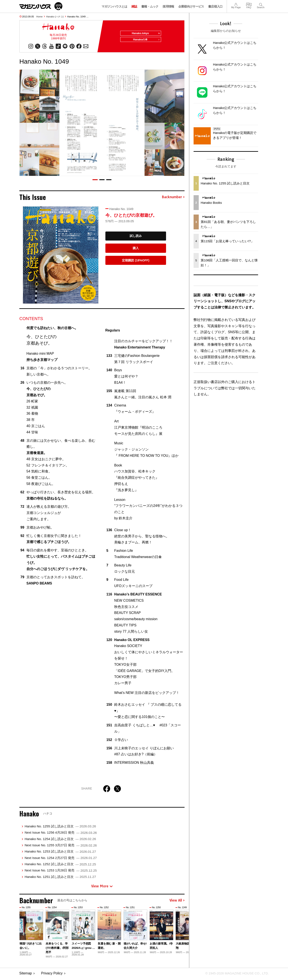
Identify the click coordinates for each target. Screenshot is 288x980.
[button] (95, 181)
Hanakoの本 (145, 41)
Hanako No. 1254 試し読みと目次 (60, 840)
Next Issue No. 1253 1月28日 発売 (61, 872)
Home (39, 17)
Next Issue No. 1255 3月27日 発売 (61, 847)
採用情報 (168, 6)
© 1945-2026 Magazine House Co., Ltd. (235, 975)
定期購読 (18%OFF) (136, 262)
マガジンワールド (41, 6)
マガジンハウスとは (114, 6)
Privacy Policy (52, 975)
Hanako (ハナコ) (55, 17)
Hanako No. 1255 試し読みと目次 (60, 828)
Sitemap (26, 975)
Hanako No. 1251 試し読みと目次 (60, 878)
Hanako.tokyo (144, 34)
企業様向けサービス (191, 6)
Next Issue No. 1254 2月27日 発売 (61, 859)
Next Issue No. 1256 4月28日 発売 (61, 834)
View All (177, 902)
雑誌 (134, 6)
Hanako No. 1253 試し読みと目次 (60, 853)
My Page (236, 4)
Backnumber (173, 199)
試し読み (136, 238)
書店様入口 (215, 6)
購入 (136, 250)
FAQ (249, 4)
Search (261, 4)
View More (102, 888)
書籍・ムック (150, 6)
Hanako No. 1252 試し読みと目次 (60, 866)
